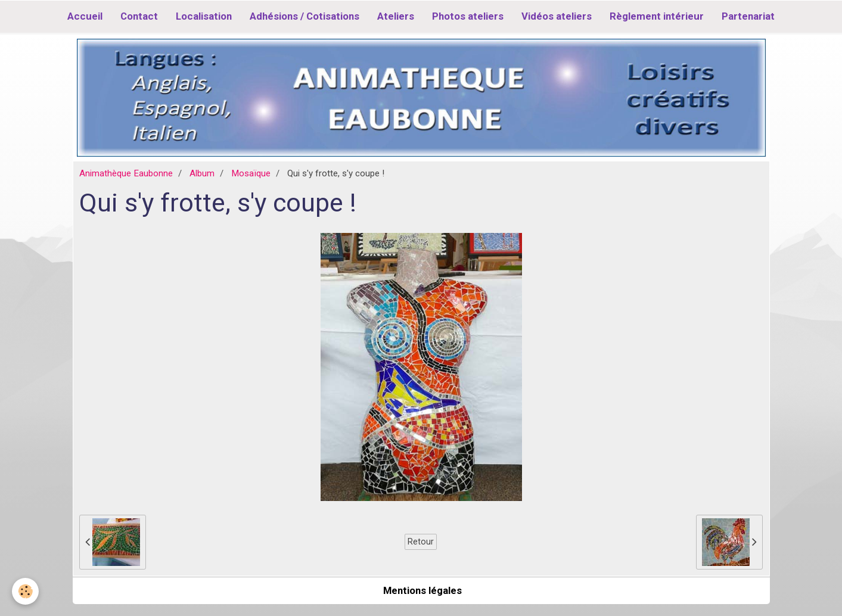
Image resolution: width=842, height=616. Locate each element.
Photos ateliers (468, 16)
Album (202, 173)
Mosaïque (251, 173)
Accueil (85, 16)
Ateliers (396, 16)
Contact (139, 16)
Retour (421, 542)
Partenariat (748, 16)
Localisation (204, 16)
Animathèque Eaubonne (126, 173)
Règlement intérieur (657, 16)
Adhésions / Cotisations (305, 16)
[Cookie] (25, 591)
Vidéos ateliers (557, 16)
